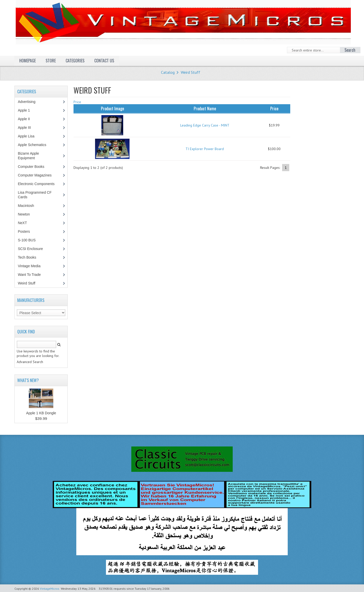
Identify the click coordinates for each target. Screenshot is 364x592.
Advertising (29, 102)
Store (51, 61)
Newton (24, 214)
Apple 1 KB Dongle (41, 413)
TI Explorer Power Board (205, 149)
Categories (75, 61)
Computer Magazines (38, 175)
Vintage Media (32, 266)
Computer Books (35, 167)
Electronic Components (39, 184)
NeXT (22, 223)
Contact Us (104, 61)
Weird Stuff (190, 72)
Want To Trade (29, 275)
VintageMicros (50, 589)
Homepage (28, 61)
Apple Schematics (35, 145)
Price (77, 102)
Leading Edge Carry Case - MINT (205, 125)
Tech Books (31, 257)
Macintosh (29, 206)
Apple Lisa (30, 136)
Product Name (205, 109)
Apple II (26, 119)
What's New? (28, 380)
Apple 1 (26, 110)
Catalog (168, 72)
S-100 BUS (29, 240)
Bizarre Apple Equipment (29, 156)
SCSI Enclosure (33, 249)
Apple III (27, 128)
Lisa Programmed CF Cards (35, 195)
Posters (26, 231)
